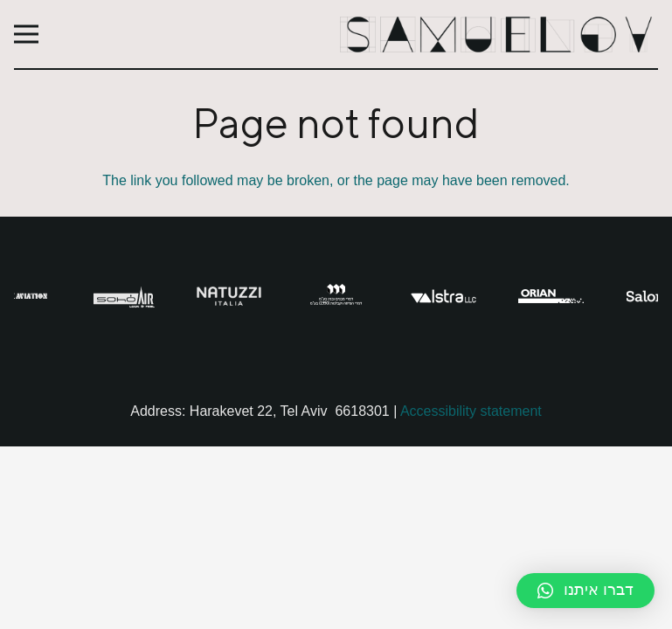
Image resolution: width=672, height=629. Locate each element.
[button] (585, 591)
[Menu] (26, 34)
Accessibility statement (471, 411)
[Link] (498, 35)
